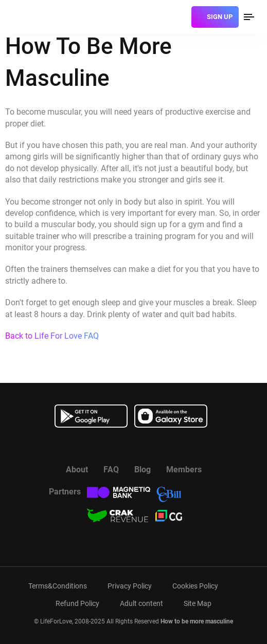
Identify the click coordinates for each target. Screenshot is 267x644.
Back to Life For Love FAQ (52, 336)
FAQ (111, 470)
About (77, 470)
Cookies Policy (195, 586)
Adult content (141, 603)
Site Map (198, 603)
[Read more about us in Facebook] (108, 446)
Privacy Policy (130, 586)
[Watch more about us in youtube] (134, 446)
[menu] (249, 17)
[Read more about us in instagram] (159, 446)
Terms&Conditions (58, 586)
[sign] (215, 17)
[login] (180, 17)
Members (184, 470)
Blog (143, 470)
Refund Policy (77, 603)
